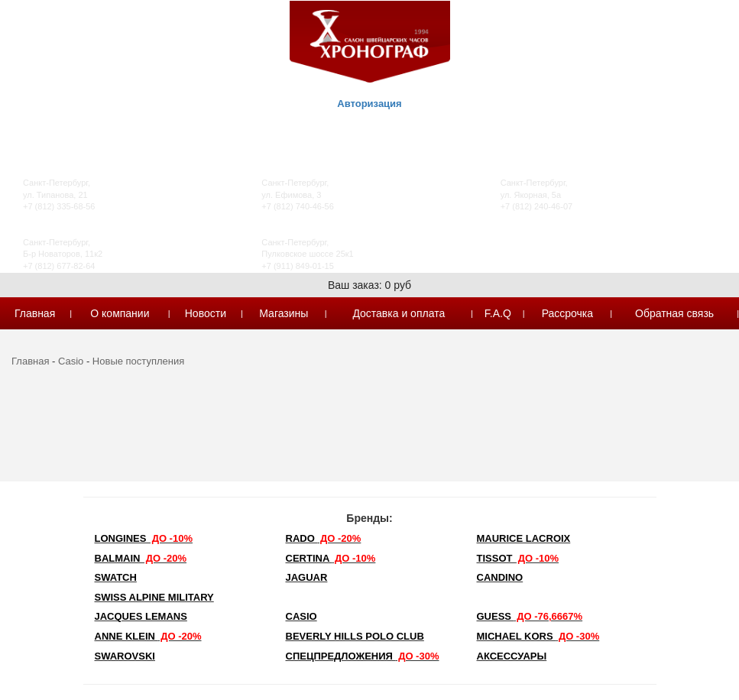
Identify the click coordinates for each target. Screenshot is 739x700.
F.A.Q (498, 313)
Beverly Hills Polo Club (355, 636)
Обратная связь (674, 313)
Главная (35, 313)
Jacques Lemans (141, 616)
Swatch (116, 577)
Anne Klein (148, 636)
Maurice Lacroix (524, 538)
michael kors (538, 636)
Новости (206, 313)
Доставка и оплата (399, 313)
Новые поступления (138, 361)
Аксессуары (512, 656)
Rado (324, 538)
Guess (530, 616)
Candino (500, 577)
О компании (120, 313)
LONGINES (144, 538)
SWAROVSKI (125, 656)
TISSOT (518, 558)
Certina (331, 558)
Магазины (284, 313)
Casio (71, 361)
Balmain (141, 558)
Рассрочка (567, 313)
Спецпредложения (363, 656)
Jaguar (307, 577)
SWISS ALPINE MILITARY (154, 597)
